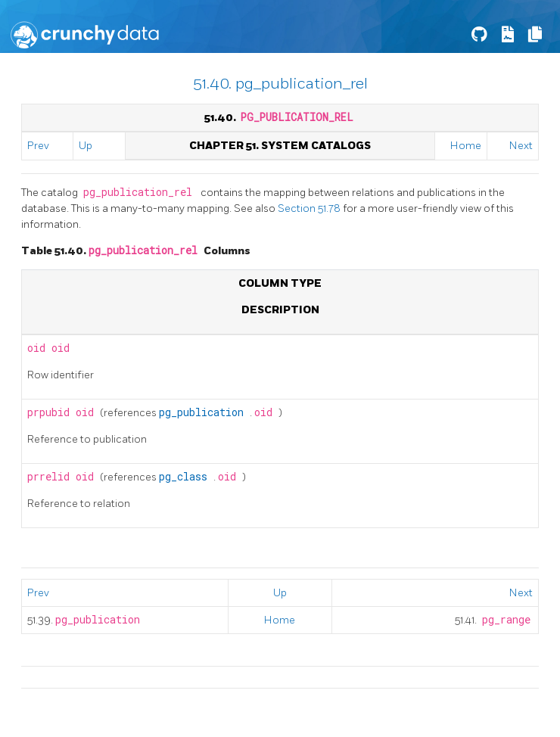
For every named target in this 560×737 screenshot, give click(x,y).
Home (466, 146)
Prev (38, 146)
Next (521, 146)
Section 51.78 (310, 208)
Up (86, 146)
